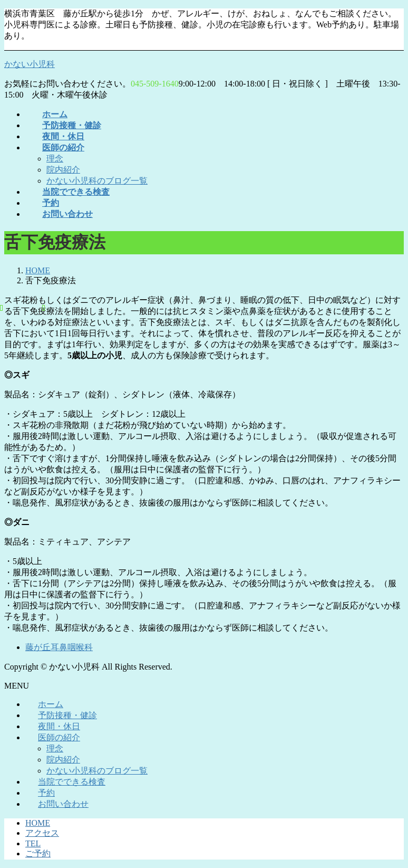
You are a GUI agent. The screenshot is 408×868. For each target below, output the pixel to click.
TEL (33, 843)
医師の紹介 (59, 737)
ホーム (51, 704)
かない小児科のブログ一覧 (97, 181)
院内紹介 (63, 170)
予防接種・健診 (67, 715)
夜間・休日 (59, 726)
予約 (46, 793)
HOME (38, 823)
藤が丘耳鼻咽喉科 (59, 647)
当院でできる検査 (72, 782)
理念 (55, 159)
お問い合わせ (63, 804)
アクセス (42, 833)
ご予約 (38, 853)
